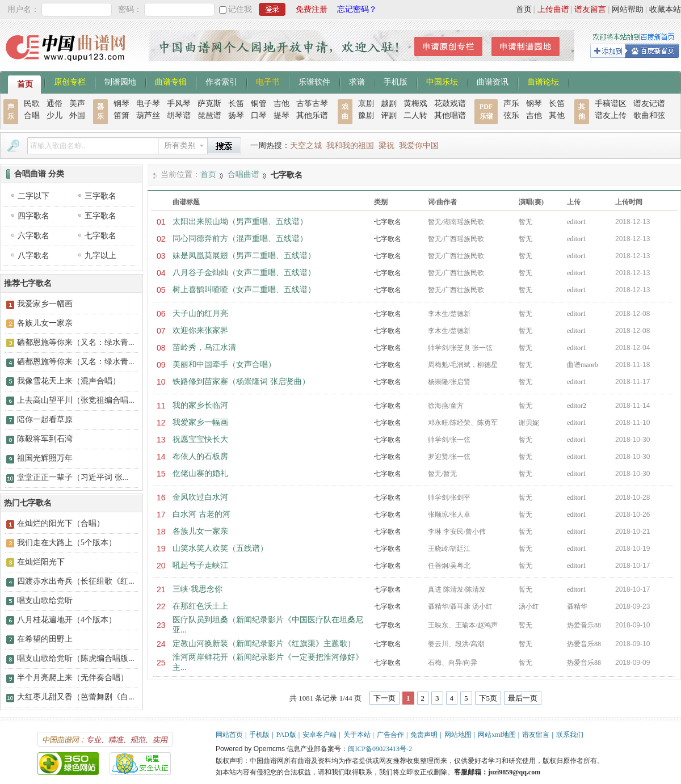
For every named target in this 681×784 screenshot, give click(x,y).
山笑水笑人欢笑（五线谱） (220, 548)
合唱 (32, 115)
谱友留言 (590, 9)
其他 (557, 115)
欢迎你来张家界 (200, 330)
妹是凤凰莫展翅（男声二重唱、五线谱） (244, 256)
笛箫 (121, 115)
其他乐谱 (312, 115)
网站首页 (229, 735)
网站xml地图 (497, 735)
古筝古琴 (312, 104)
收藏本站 (665, 9)
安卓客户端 (320, 735)
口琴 (259, 115)
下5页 (488, 698)
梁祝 (386, 146)
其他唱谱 (450, 115)
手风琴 (179, 104)
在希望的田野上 (45, 639)
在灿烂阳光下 (41, 562)
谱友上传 (611, 115)
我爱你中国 (419, 146)
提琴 (281, 115)
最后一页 (523, 698)
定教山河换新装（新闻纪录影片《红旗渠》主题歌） (264, 644)
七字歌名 (388, 222)
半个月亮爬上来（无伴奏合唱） (73, 678)
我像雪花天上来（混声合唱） (69, 381)
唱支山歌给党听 (45, 600)
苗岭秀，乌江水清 (204, 347)
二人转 (415, 115)
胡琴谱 (179, 115)
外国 (77, 115)
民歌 (32, 104)
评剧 (389, 115)
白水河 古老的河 (201, 514)
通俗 (54, 104)
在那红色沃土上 (200, 606)
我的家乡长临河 (200, 405)
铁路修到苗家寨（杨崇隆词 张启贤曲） (241, 382)
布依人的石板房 (200, 456)
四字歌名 (33, 216)
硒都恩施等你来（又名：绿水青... (76, 342)
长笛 (236, 104)
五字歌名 (100, 216)
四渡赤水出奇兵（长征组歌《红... (76, 581)
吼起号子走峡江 (200, 565)
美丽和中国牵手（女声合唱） (224, 364)
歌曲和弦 (649, 115)
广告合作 (390, 735)
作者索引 (221, 81)
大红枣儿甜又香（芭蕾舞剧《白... (76, 697)
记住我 (240, 9)
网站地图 (458, 735)
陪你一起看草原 (45, 420)
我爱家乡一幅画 (200, 422)
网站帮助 (628, 9)
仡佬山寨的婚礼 (200, 473)
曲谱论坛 (543, 81)
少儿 (54, 115)
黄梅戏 (415, 104)
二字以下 (33, 196)
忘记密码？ (357, 9)
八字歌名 (33, 256)
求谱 (357, 81)
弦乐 (511, 115)
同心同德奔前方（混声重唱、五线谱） (240, 239)
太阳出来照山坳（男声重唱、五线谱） (240, 222)
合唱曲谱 (243, 174)
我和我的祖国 (350, 146)
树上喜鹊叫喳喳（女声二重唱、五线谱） (244, 290)
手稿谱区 (611, 104)
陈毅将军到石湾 (45, 439)
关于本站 (357, 735)
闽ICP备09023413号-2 (380, 749)
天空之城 (306, 146)
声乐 (511, 104)
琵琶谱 (209, 115)
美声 (77, 104)
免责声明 (424, 735)
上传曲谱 (553, 9)
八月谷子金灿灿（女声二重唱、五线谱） (244, 273)
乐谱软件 (314, 81)
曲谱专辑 (171, 81)
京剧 (366, 104)
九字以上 (100, 256)
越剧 (389, 104)
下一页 (384, 698)
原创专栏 (70, 81)
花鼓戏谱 (450, 104)
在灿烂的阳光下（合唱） (61, 523)
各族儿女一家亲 (200, 531)
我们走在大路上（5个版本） (67, 543)
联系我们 (570, 735)
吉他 (281, 104)
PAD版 (286, 735)
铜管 (259, 104)
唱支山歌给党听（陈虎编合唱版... (76, 658)
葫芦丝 (148, 115)
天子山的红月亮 (200, 313)
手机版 (396, 81)
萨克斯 (209, 104)
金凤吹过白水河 (200, 497)
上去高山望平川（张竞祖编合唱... (76, 400)
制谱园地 (120, 81)
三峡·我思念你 (197, 589)
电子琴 (148, 104)
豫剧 (366, 115)
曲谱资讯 (493, 81)
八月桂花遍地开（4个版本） (67, 620)
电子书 (268, 81)
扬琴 (236, 115)
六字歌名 (33, 236)
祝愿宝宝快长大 (200, 439)
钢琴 (121, 104)
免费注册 (312, 9)
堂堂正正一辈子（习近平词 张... (73, 477)
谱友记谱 (649, 104)
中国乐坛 (442, 81)
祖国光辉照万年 (45, 458)
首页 (524, 9)
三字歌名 (100, 196)
